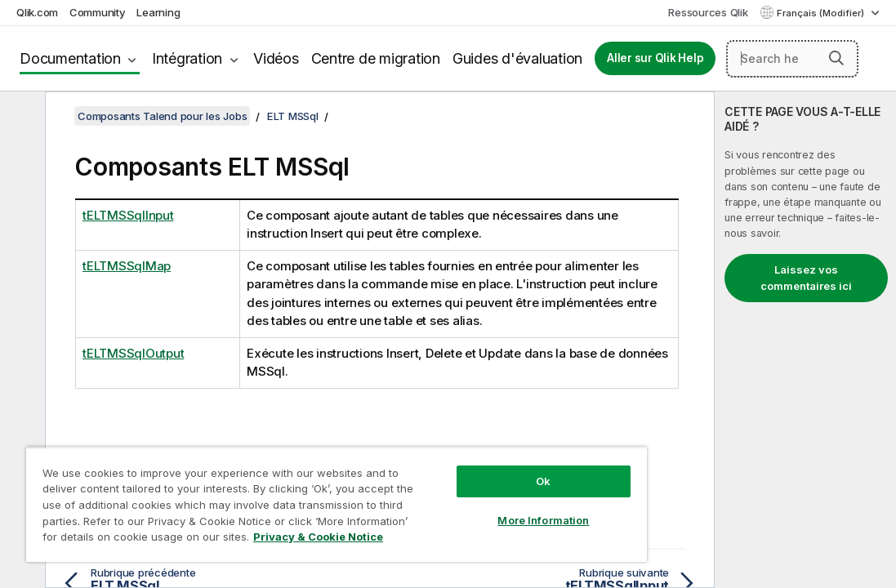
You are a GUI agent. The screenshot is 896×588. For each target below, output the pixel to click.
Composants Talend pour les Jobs (162, 116)
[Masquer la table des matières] (20, 117)
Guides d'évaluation (517, 58)
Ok (458, 452)
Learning (158, 12)
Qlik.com (37, 12)
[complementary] (805, 340)
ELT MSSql (293, 116)
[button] (836, 58)
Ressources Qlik (708, 12)
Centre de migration (376, 58)
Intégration (187, 58)
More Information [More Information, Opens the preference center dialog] (458, 492)
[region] (286, 490)
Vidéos (276, 58)
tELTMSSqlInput (128, 215)
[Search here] (792, 59)
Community (98, 12)
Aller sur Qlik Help (655, 58)
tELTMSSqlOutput (133, 353)
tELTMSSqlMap (127, 266)
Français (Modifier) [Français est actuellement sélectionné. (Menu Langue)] (822, 13)
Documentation (70, 58)
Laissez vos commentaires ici (806, 278)
